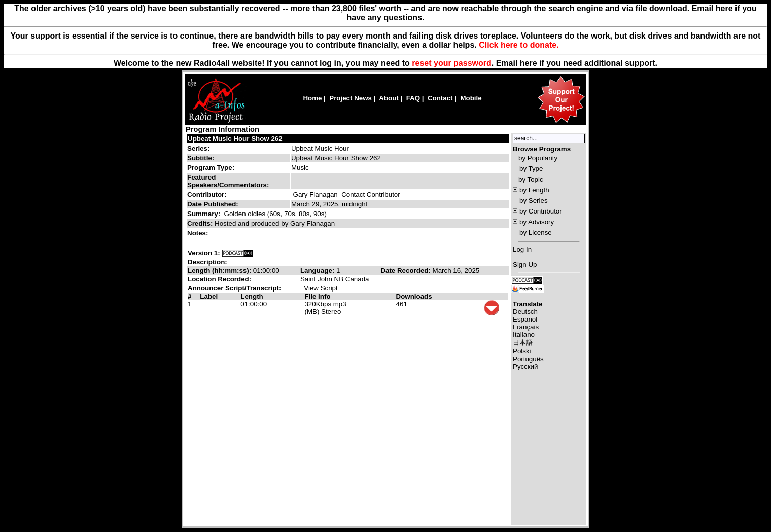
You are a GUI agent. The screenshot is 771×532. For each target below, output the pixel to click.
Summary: (205, 214)
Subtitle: (201, 158)
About (389, 98)
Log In (522, 249)
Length (252, 296)
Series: (198, 148)
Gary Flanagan (316, 194)
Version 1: (204, 253)
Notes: (199, 233)
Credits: (201, 223)
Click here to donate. (519, 45)
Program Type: (211, 168)
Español (525, 319)
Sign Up (525, 264)
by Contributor (541, 211)
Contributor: (207, 194)
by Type (531, 169)
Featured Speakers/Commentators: (228, 181)
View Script (321, 288)
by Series (534, 201)
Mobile (471, 98)
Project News (351, 98)
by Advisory (537, 222)
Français (526, 327)
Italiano (524, 334)
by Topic (531, 179)
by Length (534, 190)
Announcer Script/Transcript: (234, 288)
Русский (525, 366)
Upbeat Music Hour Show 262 (235, 139)
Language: (318, 271)
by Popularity (538, 158)
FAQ (413, 98)
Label (209, 296)
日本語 (523, 343)
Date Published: (213, 204)
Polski (522, 351)
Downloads (414, 296)
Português (528, 359)
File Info (317, 296)
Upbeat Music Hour (320, 148)
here (529, 63)
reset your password (452, 63)
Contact (440, 98)
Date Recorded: (406, 271)
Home (312, 98)
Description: (207, 262)
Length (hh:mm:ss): (220, 271)
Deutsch (525, 312)
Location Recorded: (219, 279)
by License (536, 233)
